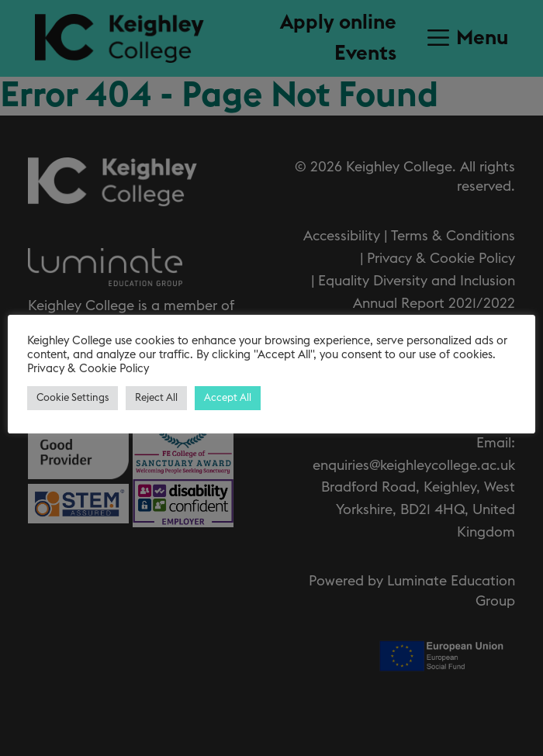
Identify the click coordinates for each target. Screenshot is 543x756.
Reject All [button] (156, 398)
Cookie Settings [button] (73, 398)
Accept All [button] (228, 398)
